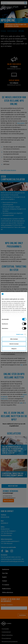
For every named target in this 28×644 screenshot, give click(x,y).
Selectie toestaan (14, 344)
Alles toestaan (14, 339)
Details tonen (20, 334)
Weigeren (14, 349)
